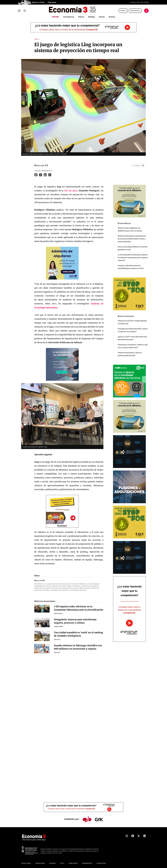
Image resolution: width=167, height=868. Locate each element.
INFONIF (55, 16)
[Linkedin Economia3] (144, 836)
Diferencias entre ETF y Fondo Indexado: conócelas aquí (132, 322)
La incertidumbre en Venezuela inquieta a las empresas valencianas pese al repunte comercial (133, 257)
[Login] (143, 10)
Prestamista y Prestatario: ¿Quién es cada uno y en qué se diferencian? (133, 345)
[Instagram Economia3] (127, 836)
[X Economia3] (139, 836)
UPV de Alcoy (71, 190)
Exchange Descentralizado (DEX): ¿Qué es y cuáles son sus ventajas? (133, 330)
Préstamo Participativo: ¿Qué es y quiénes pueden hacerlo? (130, 353)
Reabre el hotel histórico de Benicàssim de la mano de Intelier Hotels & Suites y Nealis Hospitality (132, 238)
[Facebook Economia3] (133, 836)
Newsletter (132, 10)
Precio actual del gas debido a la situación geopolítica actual (133, 248)
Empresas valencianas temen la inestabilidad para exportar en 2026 (131, 266)
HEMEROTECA (87, 863)
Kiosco (120, 10)
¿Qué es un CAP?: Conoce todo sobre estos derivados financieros (132, 337)
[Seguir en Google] (138, 165)
